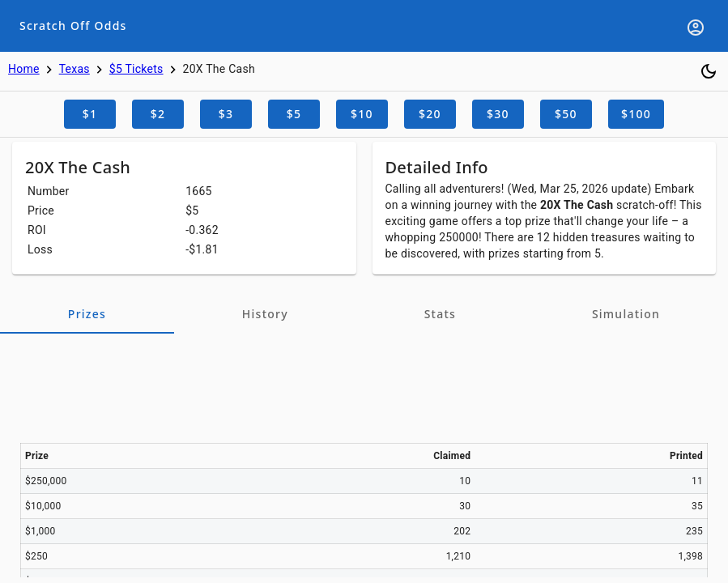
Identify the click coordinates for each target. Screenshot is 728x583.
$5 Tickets (136, 69)
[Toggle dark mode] (709, 71)
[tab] (87, 314)
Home (24, 69)
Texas (75, 69)
